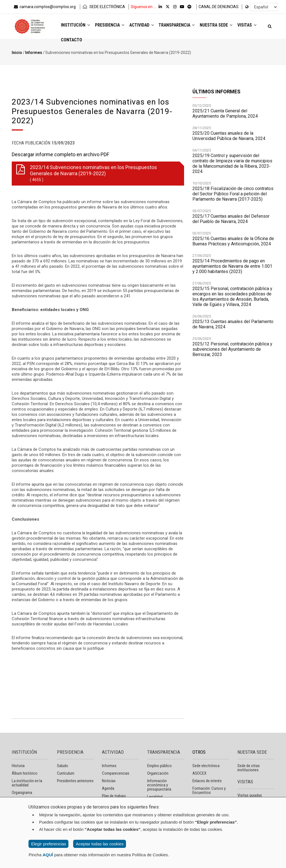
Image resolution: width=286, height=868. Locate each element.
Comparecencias (116, 773)
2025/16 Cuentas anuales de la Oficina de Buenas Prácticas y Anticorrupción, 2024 (233, 244)
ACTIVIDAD (113, 752)
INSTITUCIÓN (24, 752)
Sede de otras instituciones (249, 768)
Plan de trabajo (114, 796)
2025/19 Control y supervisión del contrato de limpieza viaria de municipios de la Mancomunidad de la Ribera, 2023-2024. (232, 166)
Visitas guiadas (250, 795)
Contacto (97, 41)
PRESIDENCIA (70, 752)
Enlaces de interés (207, 781)
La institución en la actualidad (27, 783)
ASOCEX (199, 773)
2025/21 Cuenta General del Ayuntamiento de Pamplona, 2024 (225, 116)
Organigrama (22, 793)
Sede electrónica (206, 766)
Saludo (63, 766)
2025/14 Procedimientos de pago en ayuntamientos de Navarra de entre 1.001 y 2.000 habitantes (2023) (232, 269)
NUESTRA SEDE (252, 752)
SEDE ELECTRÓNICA (104, 7)
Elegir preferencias (48, 844)
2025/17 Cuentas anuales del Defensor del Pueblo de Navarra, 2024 (231, 222)
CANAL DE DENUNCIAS (219, 7)
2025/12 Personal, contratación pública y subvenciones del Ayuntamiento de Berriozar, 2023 (232, 352)
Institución (76, 26)
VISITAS (245, 782)
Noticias (109, 781)
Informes (34, 53)
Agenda (108, 788)
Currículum (66, 773)
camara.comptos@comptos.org (44, 7)
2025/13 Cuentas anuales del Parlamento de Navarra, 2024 (233, 327)
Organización (158, 773)
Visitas (71, 41)
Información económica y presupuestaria (159, 785)
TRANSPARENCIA (164, 752)
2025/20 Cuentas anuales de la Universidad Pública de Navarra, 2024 (229, 139)
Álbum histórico (25, 773)
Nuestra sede (222, 26)
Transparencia (181, 26)
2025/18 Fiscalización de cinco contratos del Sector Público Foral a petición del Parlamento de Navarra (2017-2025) (233, 197)
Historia (18, 766)
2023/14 (97, 174)
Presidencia (111, 26)
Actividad (144, 26)
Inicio (17, 53)
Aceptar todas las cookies (100, 844)
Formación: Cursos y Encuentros (209, 790)
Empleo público (159, 766)
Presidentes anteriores (75, 781)
